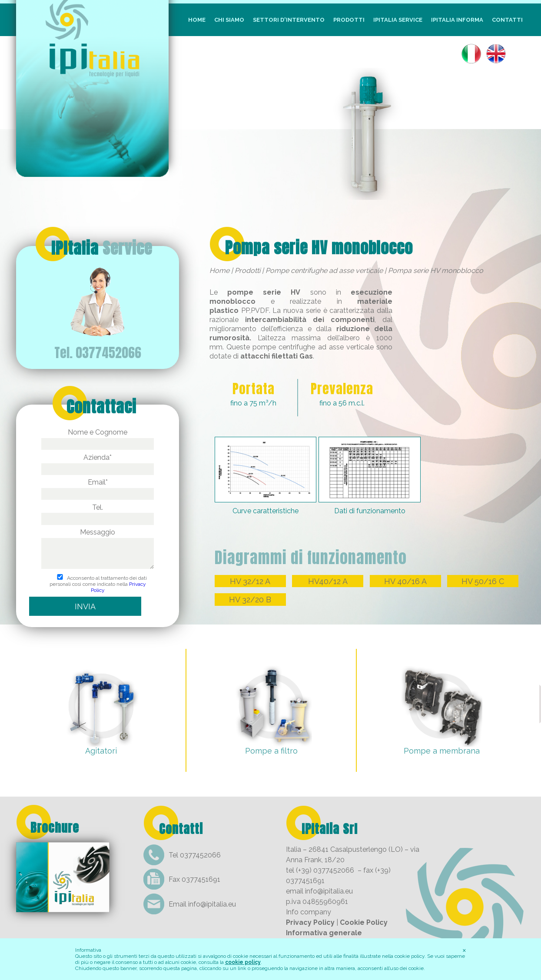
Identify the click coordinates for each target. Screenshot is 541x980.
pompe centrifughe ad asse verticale (313, 347)
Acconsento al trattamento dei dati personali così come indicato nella (98, 584)
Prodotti (349, 20)
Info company (309, 912)
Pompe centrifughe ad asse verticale (324, 271)
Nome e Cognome (97, 438)
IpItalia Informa (457, 20)
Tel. (97, 513)
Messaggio (97, 549)
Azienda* (97, 463)
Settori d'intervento (289, 20)
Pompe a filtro (271, 751)
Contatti (507, 20)
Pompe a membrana (442, 751)
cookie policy (243, 962)
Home (197, 20)
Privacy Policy (310, 922)
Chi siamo (229, 20)
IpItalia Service (398, 20)
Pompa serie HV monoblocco (319, 248)
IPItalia (102, 248)
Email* (97, 488)
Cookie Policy (364, 922)
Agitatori (101, 751)
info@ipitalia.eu (212, 904)
